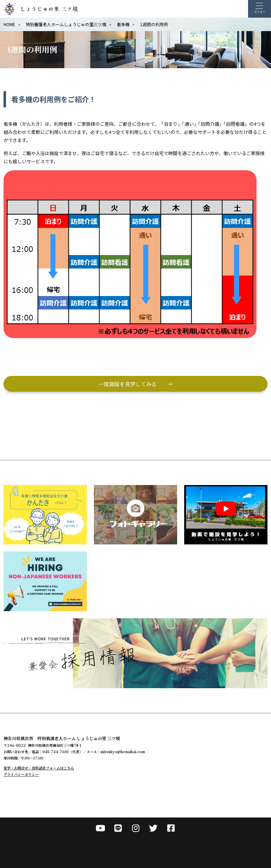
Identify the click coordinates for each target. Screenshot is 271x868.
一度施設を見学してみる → (135, 384)
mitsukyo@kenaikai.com (123, 752)
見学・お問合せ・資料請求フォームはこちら (39, 768)
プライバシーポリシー (21, 774)
